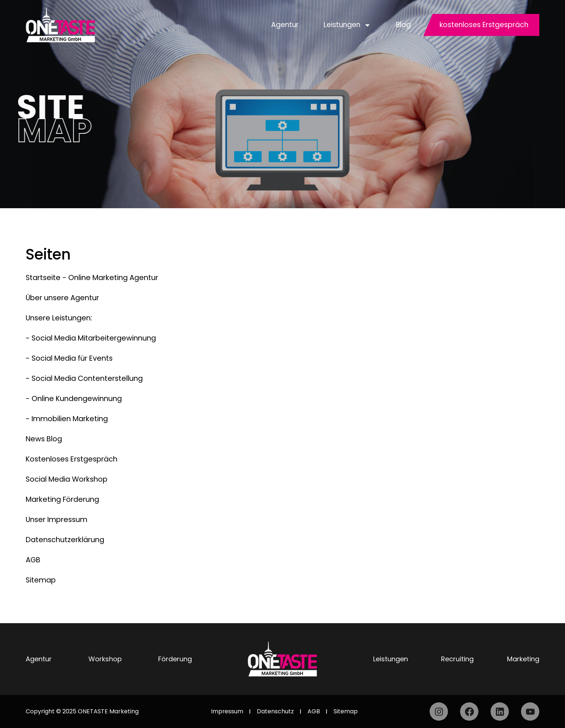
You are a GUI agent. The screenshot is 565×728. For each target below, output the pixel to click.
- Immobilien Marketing (69, 419)
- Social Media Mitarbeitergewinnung (94, 338)
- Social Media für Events (71, 358)
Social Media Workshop (69, 479)
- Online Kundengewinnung (76, 398)
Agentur (285, 25)
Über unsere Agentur (64, 298)
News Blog (45, 439)
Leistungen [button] (347, 25)
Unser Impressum (59, 519)
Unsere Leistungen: (61, 318)
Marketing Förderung (65, 499)
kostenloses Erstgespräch (484, 25)
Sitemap (41, 580)
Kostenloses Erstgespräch (74, 459)
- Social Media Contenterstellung (87, 378)
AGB (33, 560)
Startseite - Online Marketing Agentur (95, 277)
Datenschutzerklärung (67, 540)
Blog (403, 25)
